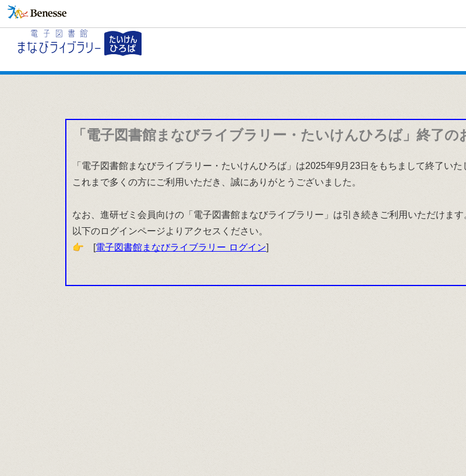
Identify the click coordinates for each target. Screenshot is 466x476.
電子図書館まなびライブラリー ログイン (181, 247)
